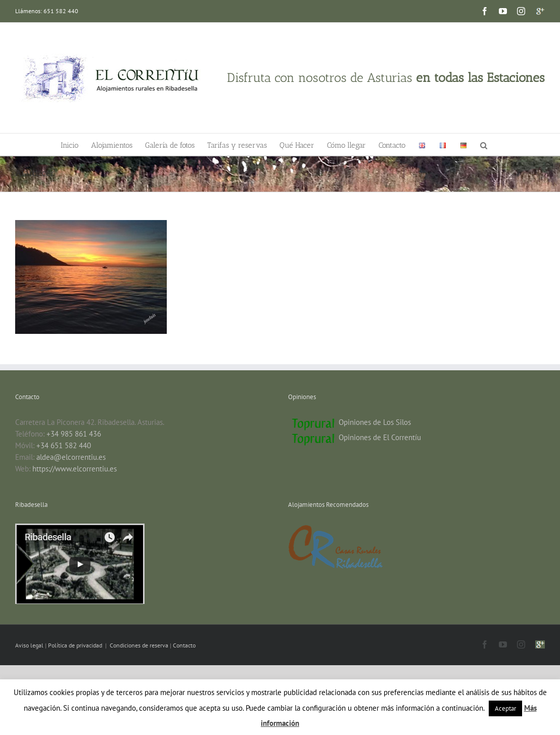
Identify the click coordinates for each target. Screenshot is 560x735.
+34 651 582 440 (64, 445)
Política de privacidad (76, 645)
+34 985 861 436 (74, 434)
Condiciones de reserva (139, 645)
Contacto (184, 645)
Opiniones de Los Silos (375, 422)
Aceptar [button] (505, 708)
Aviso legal (30, 645)
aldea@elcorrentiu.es (71, 457)
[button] (484, 144)
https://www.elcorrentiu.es (75, 469)
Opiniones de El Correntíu (380, 437)
